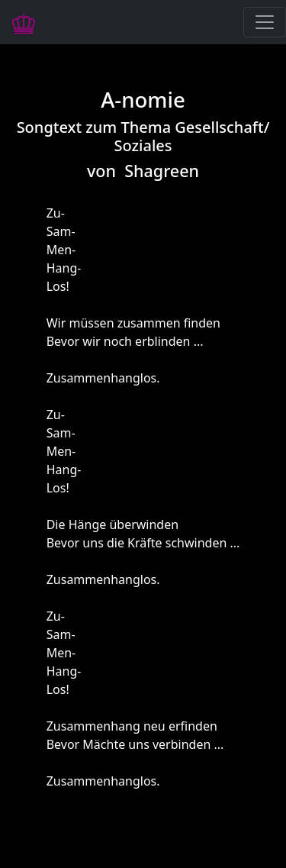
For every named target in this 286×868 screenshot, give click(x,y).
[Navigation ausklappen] (265, 22)
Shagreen (162, 171)
